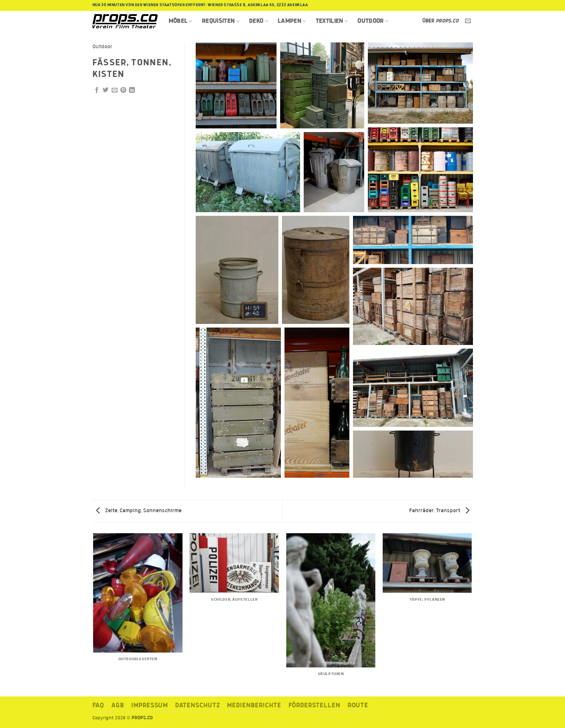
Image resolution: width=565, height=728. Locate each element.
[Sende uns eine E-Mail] (468, 21)
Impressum (149, 706)
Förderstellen (314, 706)
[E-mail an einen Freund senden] (115, 90)
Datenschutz (197, 706)
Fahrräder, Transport (439, 511)
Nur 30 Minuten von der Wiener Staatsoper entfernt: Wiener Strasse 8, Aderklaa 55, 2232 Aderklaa (200, 5)
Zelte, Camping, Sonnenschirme (139, 511)
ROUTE (358, 706)
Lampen (292, 21)
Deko (259, 21)
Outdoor (373, 21)
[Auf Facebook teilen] (97, 90)
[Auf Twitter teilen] (105, 90)
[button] (236, 85)
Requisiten (221, 21)
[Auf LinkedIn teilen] (132, 90)
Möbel (180, 21)
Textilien (332, 21)
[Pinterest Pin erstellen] (123, 90)
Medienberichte (254, 706)
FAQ (98, 706)
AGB (118, 706)
